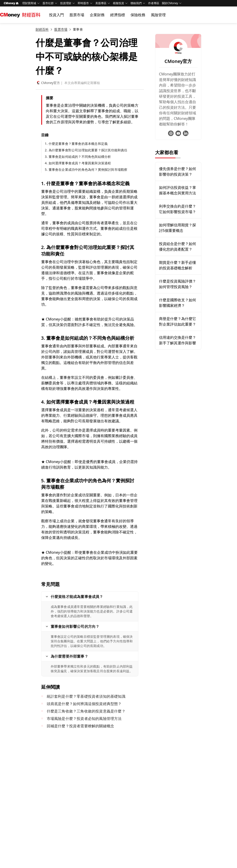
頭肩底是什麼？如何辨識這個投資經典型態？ (84, 704)
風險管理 (158, 15)
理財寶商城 (29, 3)
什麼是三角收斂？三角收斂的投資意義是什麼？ (86, 711)
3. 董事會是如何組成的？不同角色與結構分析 (78, 157)
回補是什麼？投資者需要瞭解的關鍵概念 (81, 726)
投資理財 (66, 3)
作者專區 (154, 3)
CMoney (11, 3)
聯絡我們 (136, 3)
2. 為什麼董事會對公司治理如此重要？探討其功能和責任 (86, 150)
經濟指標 (118, 15)
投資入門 (56, 15)
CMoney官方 (48, 83)
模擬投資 (118, 3)
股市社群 (48, 3)
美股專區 (101, 3)
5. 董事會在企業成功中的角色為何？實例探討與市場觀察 (86, 170)
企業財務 (97, 15)
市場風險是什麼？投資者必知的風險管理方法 (84, 719)
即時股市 (83, 3)
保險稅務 (138, 15)
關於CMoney (170, 3)
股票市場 (77, 15)
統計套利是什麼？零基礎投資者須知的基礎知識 (86, 696)
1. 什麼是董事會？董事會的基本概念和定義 (76, 144)
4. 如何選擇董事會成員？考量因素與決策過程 (78, 163)
